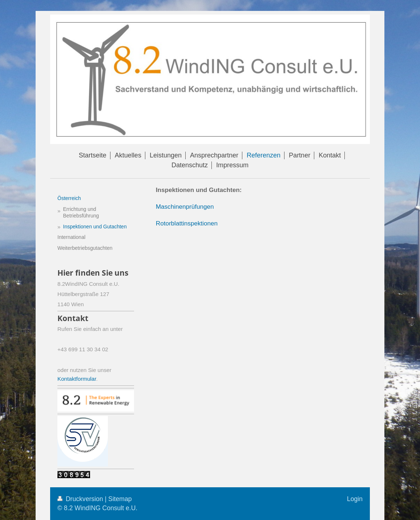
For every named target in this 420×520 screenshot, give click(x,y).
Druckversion (81, 499)
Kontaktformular (77, 379)
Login (355, 499)
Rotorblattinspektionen (187, 223)
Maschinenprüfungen (185, 207)
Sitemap (120, 499)
